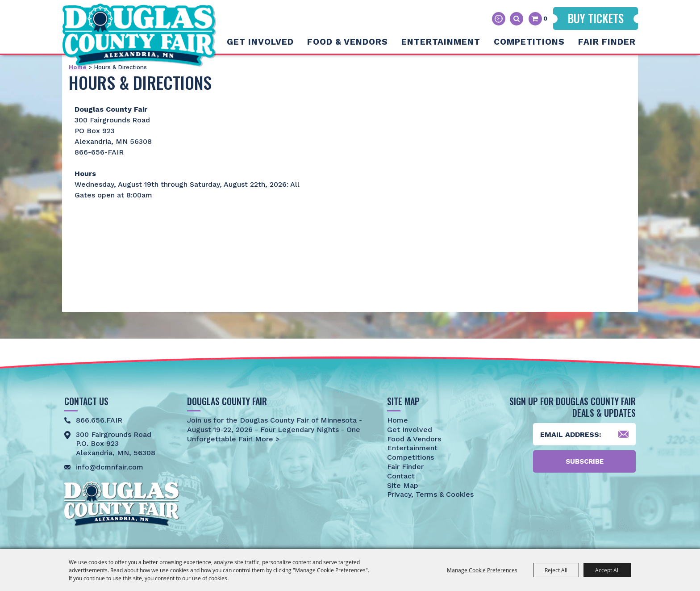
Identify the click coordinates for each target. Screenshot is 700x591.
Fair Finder (607, 42)
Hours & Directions (499, 19)
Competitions (529, 42)
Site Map (403, 485)
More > (266, 439)
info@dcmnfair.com (110, 467)
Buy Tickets (596, 18)
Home (398, 420)
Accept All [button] (607, 570)
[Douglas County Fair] (139, 35)
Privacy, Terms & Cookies (430, 494)
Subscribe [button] (585, 461)
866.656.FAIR (99, 420)
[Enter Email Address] (584, 434)
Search (517, 19)
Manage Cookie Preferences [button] (482, 570)
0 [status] (545, 18)
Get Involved (260, 42)
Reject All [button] (556, 570)
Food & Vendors (348, 42)
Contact (401, 476)
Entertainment (441, 42)
